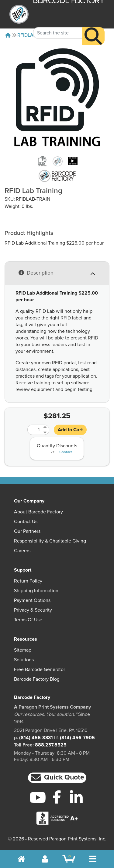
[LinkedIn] (76, 797)
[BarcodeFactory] (19, 14)
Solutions (24, 660)
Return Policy (28, 581)
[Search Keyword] (58, 25)
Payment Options (32, 600)
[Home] (8, 35)
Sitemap (23, 650)
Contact (66, 452)
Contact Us (26, 522)
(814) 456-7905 (77, 738)
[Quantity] (35, 430)
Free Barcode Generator (40, 669)
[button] (57, 778)
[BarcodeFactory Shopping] (69, 859)
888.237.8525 (51, 745)
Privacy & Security (33, 610)
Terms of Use (28, 620)
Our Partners (27, 531)
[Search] (93, 29)
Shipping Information (36, 591)
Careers (22, 551)
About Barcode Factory (38, 512)
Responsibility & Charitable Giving (50, 541)
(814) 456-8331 (36, 738)
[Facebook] (57, 797)
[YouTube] (38, 797)
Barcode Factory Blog (37, 679)
